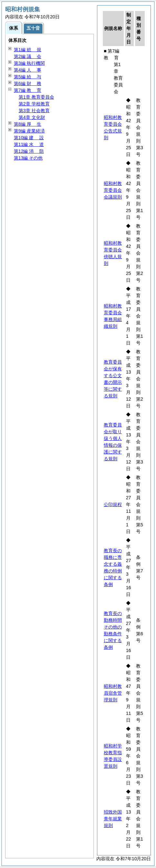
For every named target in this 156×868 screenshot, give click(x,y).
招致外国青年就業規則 (113, 819)
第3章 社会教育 (34, 111)
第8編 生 (28, 124)
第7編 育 (28, 90)
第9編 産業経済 (29, 131)
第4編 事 (28, 70)
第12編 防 (29, 151)
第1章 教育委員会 (36, 97)
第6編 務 (28, 83)
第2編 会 (28, 56)
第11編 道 (29, 144)
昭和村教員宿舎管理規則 (113, 693)
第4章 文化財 (32, 117)
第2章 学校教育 (34, 104)
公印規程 (113, 504)
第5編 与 (28, 77)
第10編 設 (29, 138)
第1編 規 (28, 50)
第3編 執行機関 (29, 63)
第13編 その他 (28, 158)
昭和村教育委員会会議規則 (113, 190)
